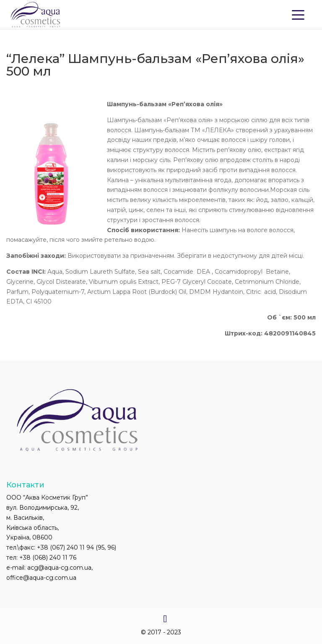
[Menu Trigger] (298, 14)
